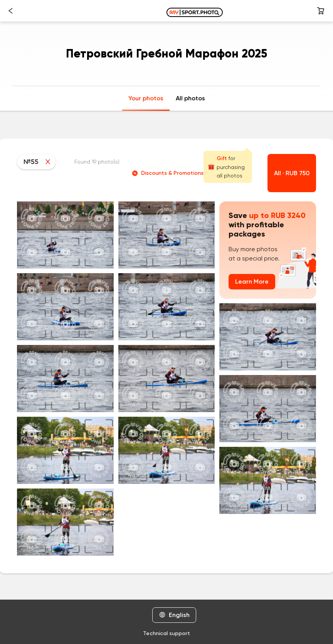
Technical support (166, 633)
